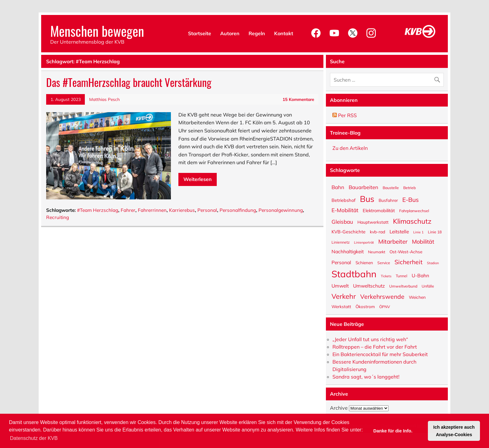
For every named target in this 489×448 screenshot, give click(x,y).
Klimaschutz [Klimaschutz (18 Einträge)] (412, 221)
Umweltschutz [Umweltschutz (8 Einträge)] (369, 286)
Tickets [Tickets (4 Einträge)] (386, 276)
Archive (339, 408)
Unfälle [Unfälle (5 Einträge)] (428, 286)
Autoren (230, 33)
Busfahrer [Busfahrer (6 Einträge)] (388, 200)
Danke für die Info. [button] (393, 431)
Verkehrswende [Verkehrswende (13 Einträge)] (382, 296)
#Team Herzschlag (98, 210)
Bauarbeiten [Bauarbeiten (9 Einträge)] (363, 187)
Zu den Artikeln (350, 148)
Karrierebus (182, 210)
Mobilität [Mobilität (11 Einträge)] (423, 241)
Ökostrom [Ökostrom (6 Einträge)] (365, 306)
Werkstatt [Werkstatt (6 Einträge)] (341, 306)
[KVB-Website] (420, 38)
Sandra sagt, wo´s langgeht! (366, 377)
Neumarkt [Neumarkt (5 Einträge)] (377, 252)
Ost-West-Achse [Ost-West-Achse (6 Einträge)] (406, 251)
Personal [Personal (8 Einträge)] (341, 262)
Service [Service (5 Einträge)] (384, 263)
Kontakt (284, 33)
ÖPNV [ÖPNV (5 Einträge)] (385, 307)
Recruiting (58, 217)
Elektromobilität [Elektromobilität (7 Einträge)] (379, 210)
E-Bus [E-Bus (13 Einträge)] (411, 199)
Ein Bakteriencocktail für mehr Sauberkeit (380, 354)
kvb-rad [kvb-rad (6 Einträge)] (378, 231)
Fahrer (128, 210)
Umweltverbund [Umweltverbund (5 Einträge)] (403, 286)
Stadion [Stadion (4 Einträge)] (433, 263)
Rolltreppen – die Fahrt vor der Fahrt (375, 347)
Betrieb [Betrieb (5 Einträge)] (409, 188)
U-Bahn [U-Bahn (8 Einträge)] (420, 275)
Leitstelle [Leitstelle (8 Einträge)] (399, 231)
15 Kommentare (298, 99)
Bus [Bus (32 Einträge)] (367, 198)
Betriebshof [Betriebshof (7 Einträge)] (344, 200)
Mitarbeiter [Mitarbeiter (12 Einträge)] (393, 241)
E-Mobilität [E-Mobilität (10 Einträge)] (345, 210)
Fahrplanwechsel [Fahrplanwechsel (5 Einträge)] (414, 211)
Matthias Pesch (104, 99)
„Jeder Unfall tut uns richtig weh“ (370, 339)
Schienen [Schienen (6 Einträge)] (364, 262)
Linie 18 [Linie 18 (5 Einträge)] (435, 232)
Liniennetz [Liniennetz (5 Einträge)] (341, 242)
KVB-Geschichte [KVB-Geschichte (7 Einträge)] (349, 231)
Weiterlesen (198, 179)
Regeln (257, 33)
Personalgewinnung (281, 210)
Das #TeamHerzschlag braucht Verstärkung (129, 82)
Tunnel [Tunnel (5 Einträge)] (402, 276)
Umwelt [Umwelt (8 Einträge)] (340, 286)
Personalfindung (238, 210)
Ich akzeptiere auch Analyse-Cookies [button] (454, 431)
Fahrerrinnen (152, 210)
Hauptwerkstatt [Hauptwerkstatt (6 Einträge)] (373, 222)
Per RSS (345, 115)
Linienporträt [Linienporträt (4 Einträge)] (364, 242)
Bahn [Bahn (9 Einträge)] (338, 187)
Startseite (200, 33)
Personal (207, 210)
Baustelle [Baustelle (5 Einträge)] (391, 188)
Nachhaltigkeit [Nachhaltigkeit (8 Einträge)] (348, 251)
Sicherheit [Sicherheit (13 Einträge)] (409, 261)
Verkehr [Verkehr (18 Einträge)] (344, 296)
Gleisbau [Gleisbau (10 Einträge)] (342, 221)
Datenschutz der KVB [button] (34, 438)
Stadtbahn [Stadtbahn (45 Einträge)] (354, 273)
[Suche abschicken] (439, 78)
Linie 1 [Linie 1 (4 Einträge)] (418, 232)
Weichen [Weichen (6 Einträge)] (417, 297)
